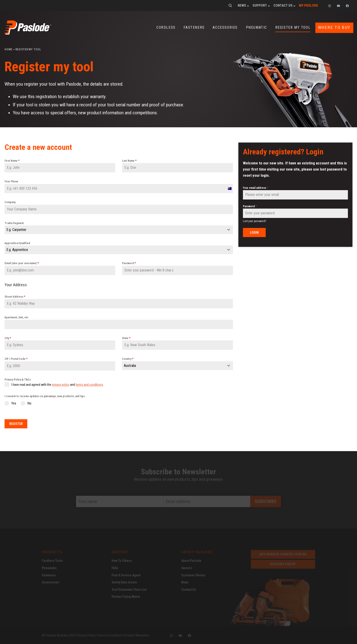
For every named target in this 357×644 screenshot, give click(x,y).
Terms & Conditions (110, 634)
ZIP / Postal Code (16, 359)
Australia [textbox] (130, 365)
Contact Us (283, 5)
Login (254, 232)
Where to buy (334, 27)
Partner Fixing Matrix (126, 596)
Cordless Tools (52, 560)
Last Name (129, 161)
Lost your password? (255, 221)
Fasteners (194, 27)
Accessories (225, 27)
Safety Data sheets (124, 582)
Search (230, 5)
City (8, 338)
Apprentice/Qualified (17, 243)
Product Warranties (137, 634)
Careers (187, 567)
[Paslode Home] (28, 33)
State (126, 338)
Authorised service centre (283, 554)
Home (9, 49)
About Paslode (191, 560)
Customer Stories (193, 574)
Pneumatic (256, 27)
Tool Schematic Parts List (129, 589)
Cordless (166, 27)
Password (129, 263)
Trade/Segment (14, 223)
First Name (12, 161)
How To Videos (122, 560)
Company (10, 202)
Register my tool (293, 27)
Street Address (15, 296)
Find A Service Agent (126, 574)
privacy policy (61, 384)
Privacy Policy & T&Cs (18, 379)
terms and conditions (89, 384)
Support (260, 5)
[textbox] (114, 230)
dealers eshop (283, 563)
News (242, 5)
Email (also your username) (22, 263)
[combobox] (119, 230)
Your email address (256, 188)
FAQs (115, 567)
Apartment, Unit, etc (17, 317)
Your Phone (11, 181)
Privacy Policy (86, 634)
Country (128, 359)
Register (16, 424)
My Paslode (309, 5)
